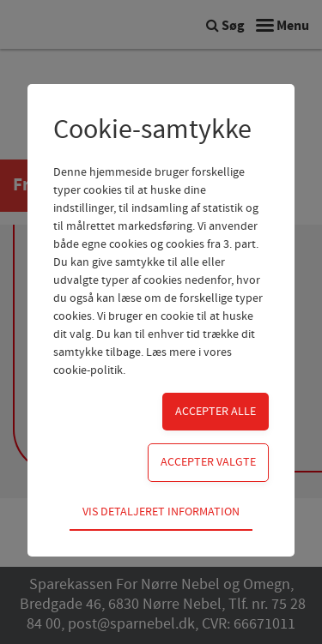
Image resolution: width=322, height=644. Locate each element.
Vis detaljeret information (161, 512)
